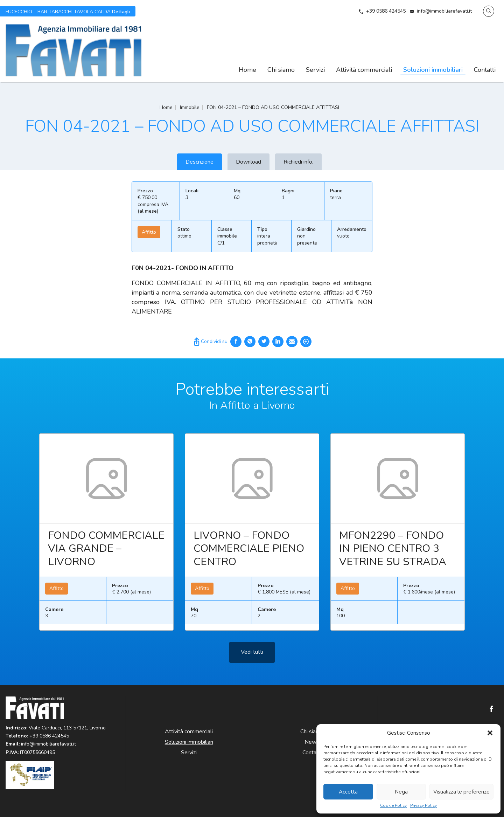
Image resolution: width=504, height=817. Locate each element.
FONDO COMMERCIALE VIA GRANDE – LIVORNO (106, 553)
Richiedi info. (298, 162)
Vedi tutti (252, 656)
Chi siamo (281, 70)
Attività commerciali (364, 70)
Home (247, 70)
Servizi (315, 70)
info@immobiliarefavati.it (444, 11)
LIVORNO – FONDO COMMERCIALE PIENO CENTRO (249, 553)
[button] (490, 733)
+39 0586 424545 (386, 11)
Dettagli (68, 11)
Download (248, 162)
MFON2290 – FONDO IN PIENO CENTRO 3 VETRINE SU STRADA (393, 553)
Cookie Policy (393, 806)
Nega (401, 792)
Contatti (485, 70)
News (312, 742)
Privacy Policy (423, 806)
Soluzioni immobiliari (433, 70)
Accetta (348, 792)
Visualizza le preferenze (461, 792)
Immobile (190, 107)
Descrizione (199, 162)
